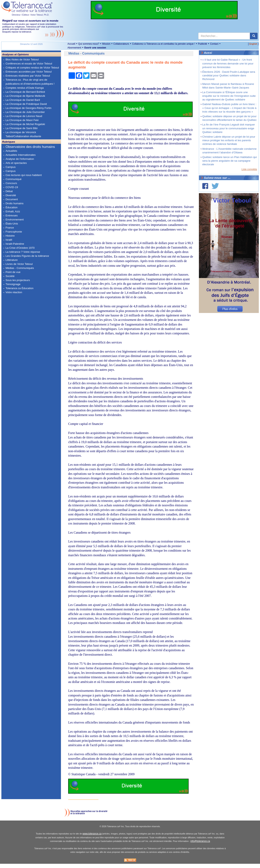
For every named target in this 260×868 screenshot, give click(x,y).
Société (10, 276)
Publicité (202, 44)
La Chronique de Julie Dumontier (25, 112)
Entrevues (11, 215)
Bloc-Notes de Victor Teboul (22, 60)
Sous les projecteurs (18, 280)
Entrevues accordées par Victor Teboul (28, 72)
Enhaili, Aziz (13, 211)
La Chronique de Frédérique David (26, 104)
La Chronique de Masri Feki (22, 120)
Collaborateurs (121, 44)
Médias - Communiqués (20, 268)
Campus (10, 167)
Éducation (11, 207)
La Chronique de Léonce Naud (24, 116)
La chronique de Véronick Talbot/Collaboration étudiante (23, 134)
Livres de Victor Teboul (19, 264)
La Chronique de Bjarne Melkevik (25, 96)
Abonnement (74, 48)
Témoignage (13, 284)
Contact (214, 44)
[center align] (254, 36)
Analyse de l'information (20, 159)
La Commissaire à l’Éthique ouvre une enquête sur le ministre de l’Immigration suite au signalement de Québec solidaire (229, 96)
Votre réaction (14, 292)
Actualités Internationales (20, 155)
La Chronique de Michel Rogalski (25, 124)
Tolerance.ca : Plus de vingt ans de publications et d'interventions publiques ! (30, 82)
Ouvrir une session (95, 48)
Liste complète (249, 169)
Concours (11, 183)
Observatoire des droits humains (30, 147)
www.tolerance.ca (92, 838)
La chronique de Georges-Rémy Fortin (28, 108)
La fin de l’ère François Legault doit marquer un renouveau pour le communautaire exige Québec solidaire (229, 128)
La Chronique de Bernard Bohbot (25, 92)
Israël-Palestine (15, 244)
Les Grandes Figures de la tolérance (27, 256)
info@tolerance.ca (200, 845)
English (253, 44)
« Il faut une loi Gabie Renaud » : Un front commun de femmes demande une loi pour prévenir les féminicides (228, 63)
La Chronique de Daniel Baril (23, 100)
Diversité (11, 195)
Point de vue (13, 272)
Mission (106, 44)
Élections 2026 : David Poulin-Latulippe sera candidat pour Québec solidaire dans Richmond (229, 75)
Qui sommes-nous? (89, 44)
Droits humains (14, 203)
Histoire (10, 236)
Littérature (11, 260)
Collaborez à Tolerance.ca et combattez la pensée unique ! (164, 44)
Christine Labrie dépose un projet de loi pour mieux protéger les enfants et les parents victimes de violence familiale (229, 140)
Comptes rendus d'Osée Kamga (25, 88)
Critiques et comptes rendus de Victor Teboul (32, 68)
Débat (9, 191)
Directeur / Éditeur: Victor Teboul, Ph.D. (30, 15)
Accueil (71, 44)
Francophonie (14, 232)
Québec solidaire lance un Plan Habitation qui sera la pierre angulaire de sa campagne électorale (230, 161)
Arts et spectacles (16, 163)
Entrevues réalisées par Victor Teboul (28, 76)
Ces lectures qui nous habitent (23, 175)
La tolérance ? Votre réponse (23, 252)
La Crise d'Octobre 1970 (20, 248)
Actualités (11, 151)
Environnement (15, 220)
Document (12, 199)
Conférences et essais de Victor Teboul (29, 64)
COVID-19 (12, 187)
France (10, 228)
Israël (9, 240)
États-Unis (12, 224)
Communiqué (13, 179)
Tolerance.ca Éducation (19, 288)
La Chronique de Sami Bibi (21, 128)
